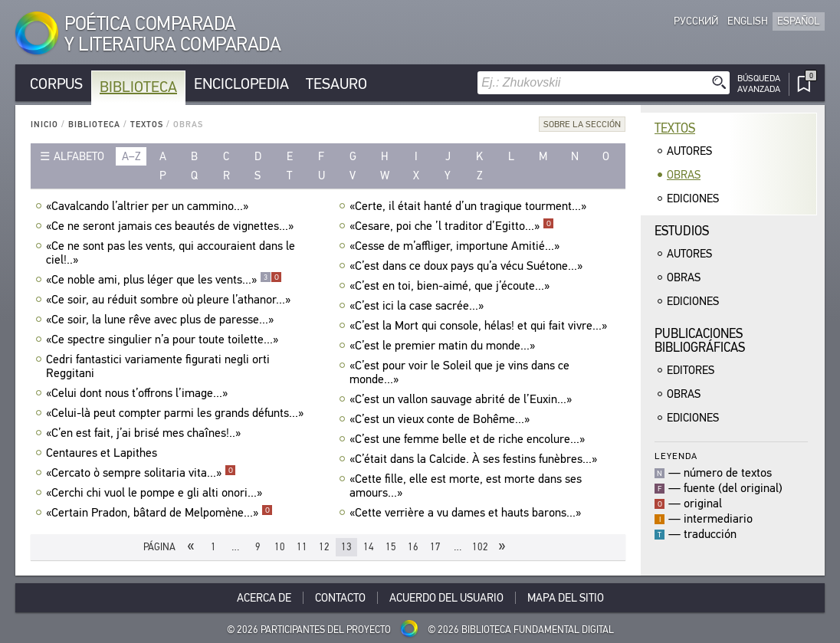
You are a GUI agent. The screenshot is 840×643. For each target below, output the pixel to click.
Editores (691, 370)
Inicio (44, 125)
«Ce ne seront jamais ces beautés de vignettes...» (172, 226)
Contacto (340, 598)
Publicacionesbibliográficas (700, 341)
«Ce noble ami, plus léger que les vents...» (164, 280)
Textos (147, 125)
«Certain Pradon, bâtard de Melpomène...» (159, 513)
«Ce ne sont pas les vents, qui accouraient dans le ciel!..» (171, 253)
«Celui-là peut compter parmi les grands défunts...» (177, 413)
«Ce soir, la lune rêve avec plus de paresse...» (162, 320)
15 (391, 547)
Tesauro (336, 84)
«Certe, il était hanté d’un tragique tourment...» (470, 206)
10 (280, 547)
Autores (689, 151)
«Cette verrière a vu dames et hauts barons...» (467, 513)
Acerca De (264, 598)
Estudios (682, 231)
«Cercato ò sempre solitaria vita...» (141, 473)
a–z (131, 156)
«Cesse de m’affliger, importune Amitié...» (456, 246)
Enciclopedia (241, 84)
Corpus (56, 84)
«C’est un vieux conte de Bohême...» (441, 419)
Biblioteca (138, 87)
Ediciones (693, 198)
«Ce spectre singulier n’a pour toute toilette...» (164, 340)
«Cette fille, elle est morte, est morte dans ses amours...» (466, 486)
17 (435, 547)
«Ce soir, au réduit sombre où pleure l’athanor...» (170, 300)
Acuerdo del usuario (446, 598)
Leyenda (676, 456)
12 (324, 547)
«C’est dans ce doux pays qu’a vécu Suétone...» (468, 266)
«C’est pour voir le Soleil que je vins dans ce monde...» (459, 372)
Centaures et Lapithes (103, 453)
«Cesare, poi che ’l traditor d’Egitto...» (452, 226)
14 (369, 547)
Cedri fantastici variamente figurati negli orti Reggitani (158, 366)
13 (346, 547)
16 (413, 547)
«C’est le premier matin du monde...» (444, 346)
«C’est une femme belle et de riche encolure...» (469, 439)
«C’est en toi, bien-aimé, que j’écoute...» (451, 286)
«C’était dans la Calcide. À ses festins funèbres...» (475, 459)
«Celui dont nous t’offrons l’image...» (139, 393)
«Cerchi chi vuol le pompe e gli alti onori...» (156, 493)
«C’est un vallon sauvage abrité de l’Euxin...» (463, 399)
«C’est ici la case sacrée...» (418, 306)
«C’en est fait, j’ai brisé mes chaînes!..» (145, 433)
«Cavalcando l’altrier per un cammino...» (149, 206)
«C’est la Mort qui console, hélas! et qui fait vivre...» (480, 326)
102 (480, 547)
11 (302, 547)
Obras (684, 175)
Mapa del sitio (566, 598)
